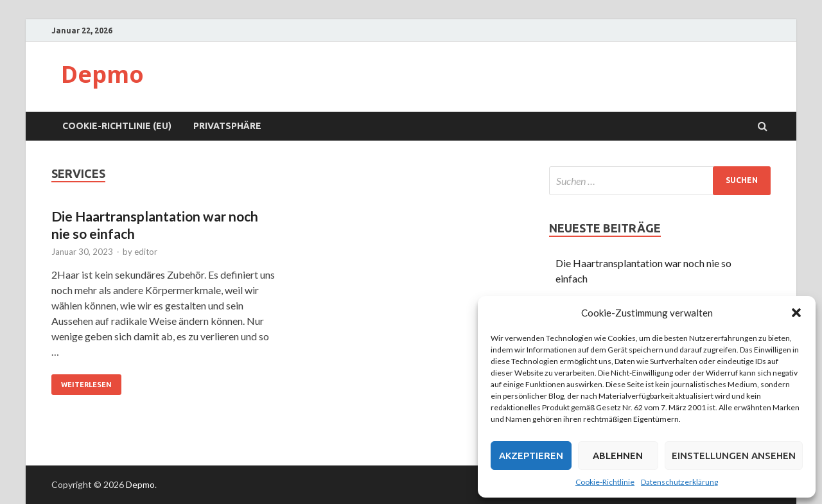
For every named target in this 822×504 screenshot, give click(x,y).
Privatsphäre (227, 126)
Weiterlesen (82, 381)
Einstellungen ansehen (734, 456)
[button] (796, 313)
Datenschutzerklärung (679, 482)
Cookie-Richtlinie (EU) (117, 126)
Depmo (102, 74)
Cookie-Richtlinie (605, 482)
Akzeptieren (531, 456)
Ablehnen (618, 456)
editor (146, 252)
